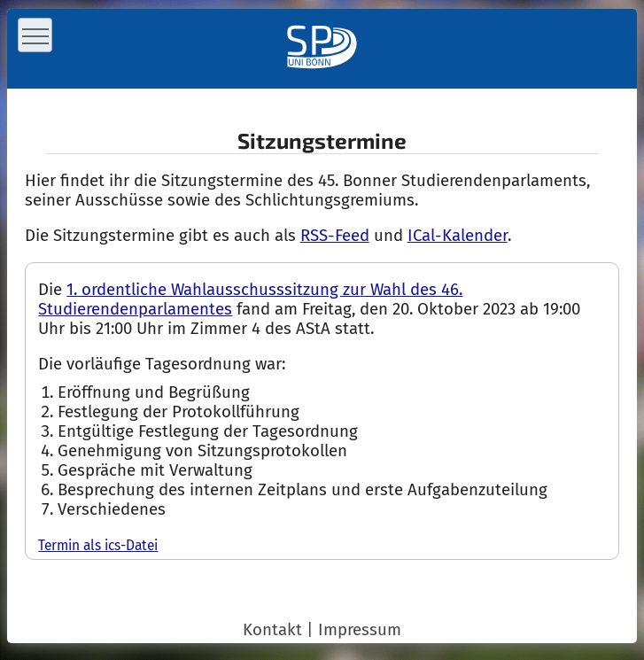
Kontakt (272, 630)
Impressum (360, 630)
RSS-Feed (335, 236)
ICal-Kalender (458, 236)
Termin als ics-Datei (98, 545)
